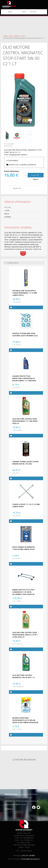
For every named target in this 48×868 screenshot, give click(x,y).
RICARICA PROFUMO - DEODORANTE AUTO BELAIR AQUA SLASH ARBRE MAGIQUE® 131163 (25, 721)
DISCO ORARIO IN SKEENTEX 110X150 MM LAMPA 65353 (24, 548)
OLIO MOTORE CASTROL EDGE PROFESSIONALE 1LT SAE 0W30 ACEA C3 (25, 421)
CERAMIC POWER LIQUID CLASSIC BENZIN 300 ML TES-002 (26, 463)
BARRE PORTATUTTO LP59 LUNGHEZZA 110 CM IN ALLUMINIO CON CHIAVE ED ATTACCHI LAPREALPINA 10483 (25, 593)
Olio (23, 36)
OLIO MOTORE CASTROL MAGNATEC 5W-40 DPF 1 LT (24, 676)
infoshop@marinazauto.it (30, 859)
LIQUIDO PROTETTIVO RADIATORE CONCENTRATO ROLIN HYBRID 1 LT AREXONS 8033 (24, 379)
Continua (8, 809)
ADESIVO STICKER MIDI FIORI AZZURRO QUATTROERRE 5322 (25, 334)
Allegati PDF (17, 188)
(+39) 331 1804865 (28, 855)
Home (5, 36)
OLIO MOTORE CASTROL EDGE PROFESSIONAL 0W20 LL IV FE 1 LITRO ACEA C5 (25, 635)
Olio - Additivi (14, 36)
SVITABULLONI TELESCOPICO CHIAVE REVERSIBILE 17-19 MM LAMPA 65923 (25, 293)
